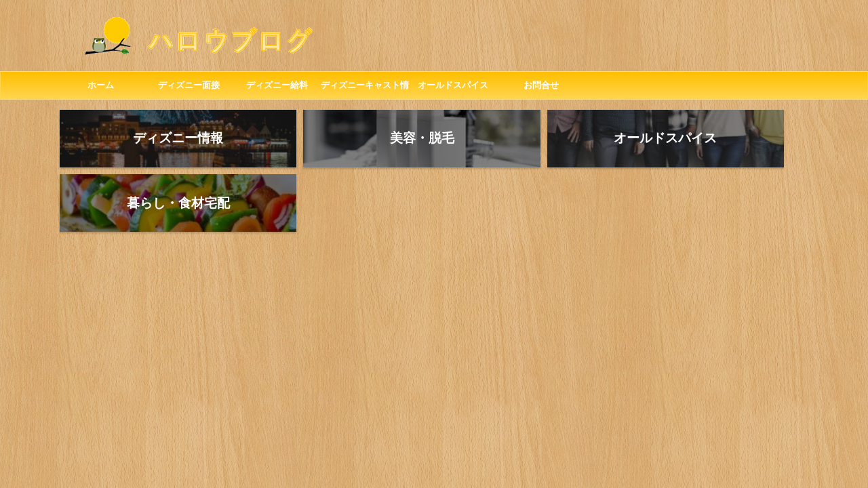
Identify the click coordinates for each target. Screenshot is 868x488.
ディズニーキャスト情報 (365, 89)
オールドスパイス (453, 85)
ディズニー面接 (189, 85)
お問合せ (541, 85)
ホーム (101, 85)
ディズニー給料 (277, 85)
